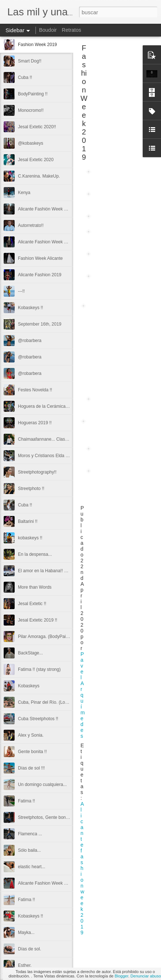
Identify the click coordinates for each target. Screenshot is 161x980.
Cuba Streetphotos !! (38, 719)
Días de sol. (29, 949)
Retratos (72, 30)
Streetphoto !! (31, 489)
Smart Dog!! (30, 61)
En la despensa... (35, 554)
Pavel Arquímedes (83, 695)
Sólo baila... (29, 850)
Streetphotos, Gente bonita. (45, 817)
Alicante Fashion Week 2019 (46, 242)
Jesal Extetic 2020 (36, 160)
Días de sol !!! (31, 768)
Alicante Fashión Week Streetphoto (52, 209)
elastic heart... (32, 867)
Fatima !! (27, 801)
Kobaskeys (29, 686)
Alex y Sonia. (31, 735)
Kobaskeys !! (31, 308)
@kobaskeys (31, 143)
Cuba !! (25, 77)
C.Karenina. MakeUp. (39, 176)
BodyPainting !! (33, 94)
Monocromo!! (31, 110)
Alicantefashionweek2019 (82, 868)
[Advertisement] (121, 97)
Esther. (25, 965)
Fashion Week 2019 (38, 45)
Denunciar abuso (146, 976)
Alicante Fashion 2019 (40, 275)
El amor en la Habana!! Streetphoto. (53, 571)
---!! (21, 291)
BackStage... (30, 653)
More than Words (35, 587)
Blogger (121, 976)
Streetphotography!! (37, 472)
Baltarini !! (28, 521)
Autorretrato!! (31, 225)
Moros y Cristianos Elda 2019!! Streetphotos (61, 456)
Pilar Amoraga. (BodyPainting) (47, 637)
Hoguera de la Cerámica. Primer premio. (57, 406)
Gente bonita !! (32, 752)
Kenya (24, 193)
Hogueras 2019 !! (35, 423)
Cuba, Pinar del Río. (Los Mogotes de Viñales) (63, 702)
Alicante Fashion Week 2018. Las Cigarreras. (62, 883)
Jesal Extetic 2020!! (37, 127)
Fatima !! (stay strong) (39, 669)
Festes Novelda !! (35, 390)
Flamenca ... (30, 834)
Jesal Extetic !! (32, 604)
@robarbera (30, 341)
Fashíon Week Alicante (40, 258)
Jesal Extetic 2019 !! (38, 620)
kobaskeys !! (30, 538)
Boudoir (48, 30)
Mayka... (26, 932)
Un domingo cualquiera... (42, 785)
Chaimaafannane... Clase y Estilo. (51, 439)
